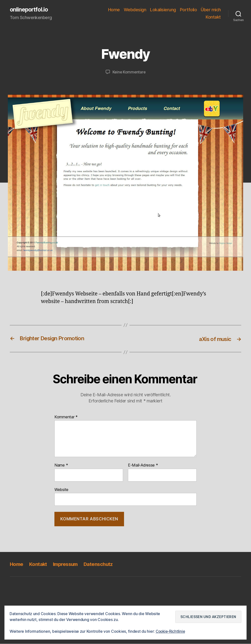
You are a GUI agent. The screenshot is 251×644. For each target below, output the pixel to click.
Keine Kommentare (129, 72)
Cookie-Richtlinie (171, 632)
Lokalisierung (163, 10)
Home (114, 10)
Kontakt (213, 17)
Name (61, 465)
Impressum (67, 564)
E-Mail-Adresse (143, 465)
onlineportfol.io (30, 10)
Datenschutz (102, 564)
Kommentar (66, 417)
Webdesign (135, 10)
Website (61, 490)
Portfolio (188, 10)
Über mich (211, 10)
